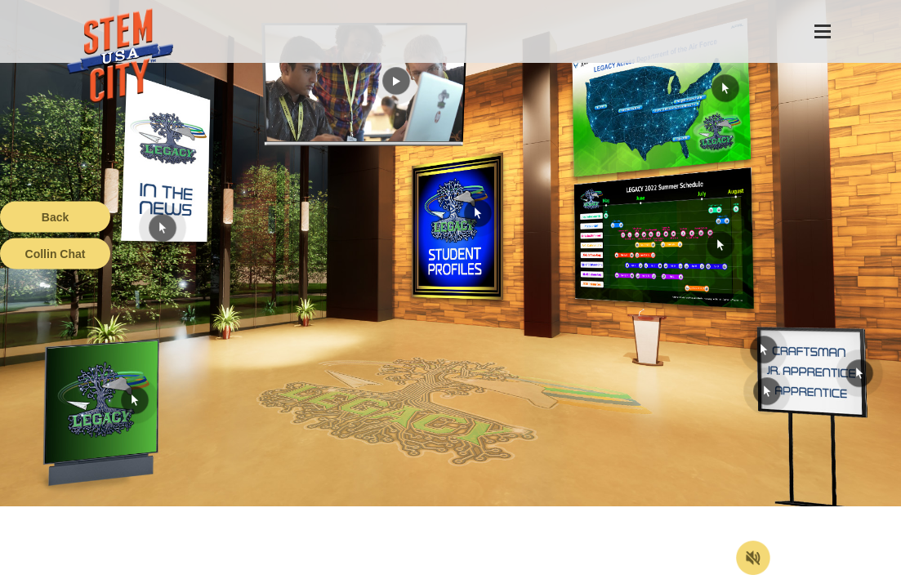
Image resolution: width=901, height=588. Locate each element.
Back (55, 217)
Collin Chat (56, 254)
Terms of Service (93, 576)
